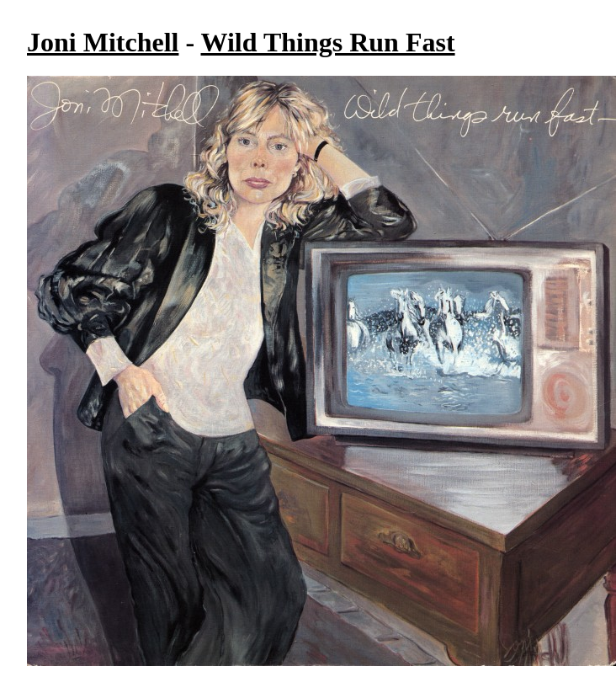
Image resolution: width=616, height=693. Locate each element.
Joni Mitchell (103, 42)
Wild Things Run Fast (328, 42)
